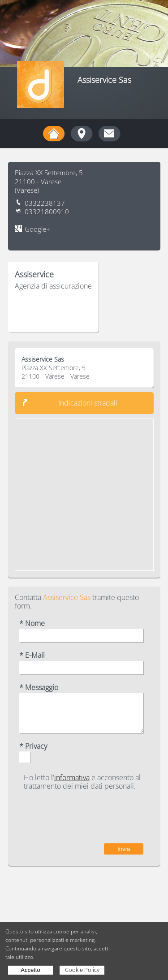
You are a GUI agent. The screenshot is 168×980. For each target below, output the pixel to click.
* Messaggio (39, 688)
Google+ (37, 229)
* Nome (32, 624)
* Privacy (33, 746)
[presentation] (75, 817)
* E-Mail (32, 655)
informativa (72, 777)
